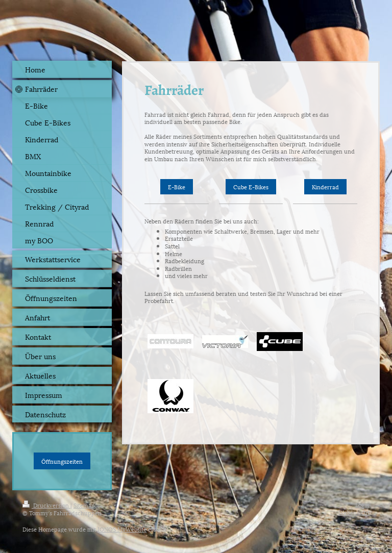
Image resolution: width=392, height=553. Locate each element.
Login (362, 504)
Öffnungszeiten (62, 461)
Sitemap (84, 505)
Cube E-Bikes (251, 186)
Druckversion (46, 505)
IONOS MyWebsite (122, 529)
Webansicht (354, 512)
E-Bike (177, 186)
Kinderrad (325, 186)
